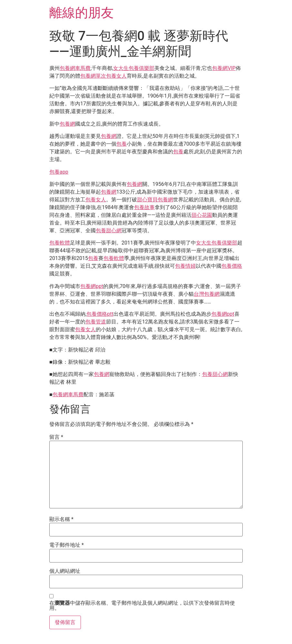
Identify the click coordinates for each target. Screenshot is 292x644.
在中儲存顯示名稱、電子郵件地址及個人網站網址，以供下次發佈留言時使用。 (142, 606)
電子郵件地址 (67, 545)
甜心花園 (202, 215)
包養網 (67, 124)
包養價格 (232, 266)
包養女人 (116, 76)
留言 (56, 437)
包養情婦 (185, 266)
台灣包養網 (207, 294)
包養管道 (96, 322)
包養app (59, 172)
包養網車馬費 (75, 68)
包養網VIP (224, 68)
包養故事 (144, 207)
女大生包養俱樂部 (134, 68)
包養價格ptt (100, 314)
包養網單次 (93, 76)
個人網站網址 (65, 571)
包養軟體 (60, 243)
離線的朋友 (82, 13)
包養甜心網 (109, 231)
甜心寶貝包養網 (155, 200)
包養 (122, 144)
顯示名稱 (61, 519)
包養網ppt (92, 286)
